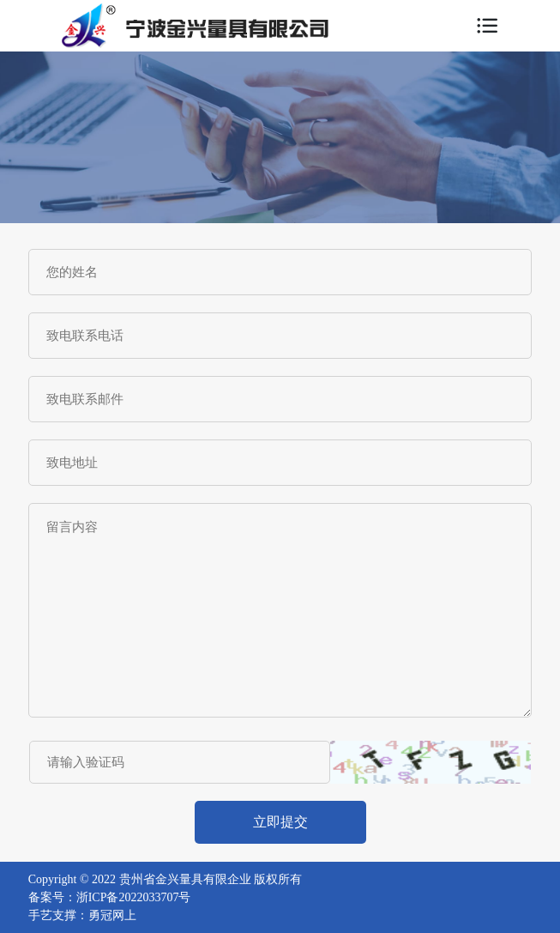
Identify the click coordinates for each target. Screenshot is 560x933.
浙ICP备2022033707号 (134, 897)
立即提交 (280, 822)
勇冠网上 (112, 915)
